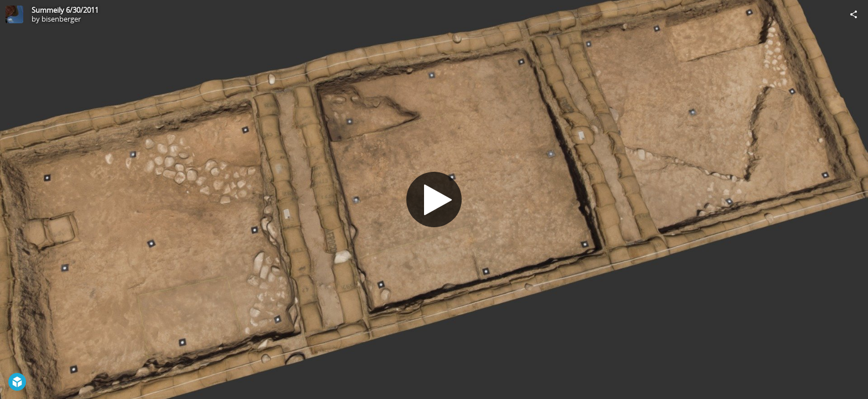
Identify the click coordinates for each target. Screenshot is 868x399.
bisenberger (61, 19)
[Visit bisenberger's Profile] (14, 14)
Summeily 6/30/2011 (65, 10)
